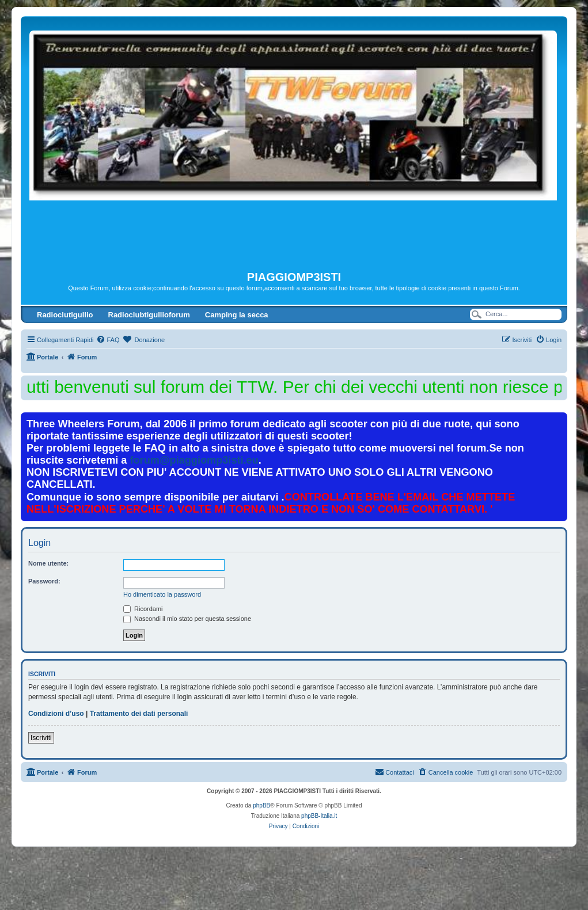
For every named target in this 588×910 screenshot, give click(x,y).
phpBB (261, 805)
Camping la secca (237, 315)
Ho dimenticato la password (162, 594)
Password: (44, 581)
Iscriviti (41, 738)
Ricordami (143, 609)
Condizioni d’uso (56, 714)
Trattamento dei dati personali (139, 714)
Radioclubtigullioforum (149, 315)
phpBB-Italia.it (319, 816)
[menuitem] (108, 340)
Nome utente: (48, 563)
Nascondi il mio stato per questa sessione (187, 619)
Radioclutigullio (65, 315)
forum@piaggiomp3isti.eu (194, 460)
